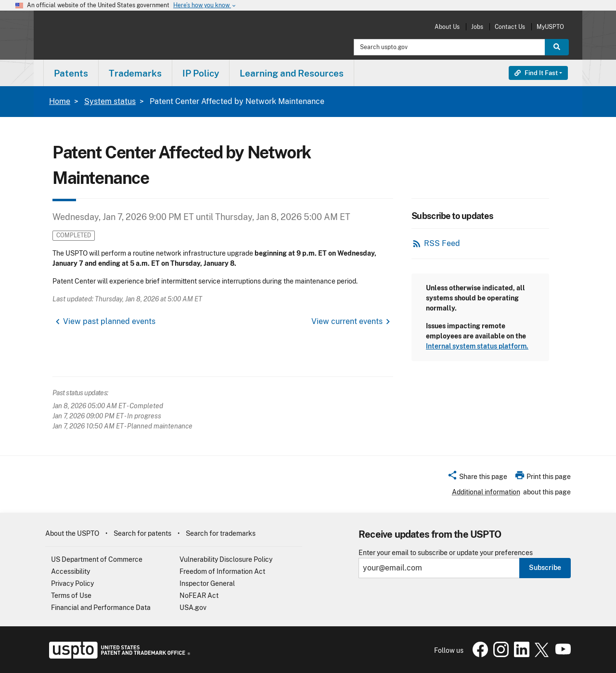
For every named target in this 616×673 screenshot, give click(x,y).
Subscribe (545, 568)
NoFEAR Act (199, 595)
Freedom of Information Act (222, 571)
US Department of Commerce (97, 559)
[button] (477, 478)
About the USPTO (72, 533)
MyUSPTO (550, 27)
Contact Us (510, 27)
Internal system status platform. (477, 346)
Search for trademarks (221, 533)
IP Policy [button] (201, 73)
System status (110, 101)
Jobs (477, 27)
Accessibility (71, 571)
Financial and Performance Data (101, 608)
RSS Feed (442, 243)
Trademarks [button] (135, 73)
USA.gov (193, 608)
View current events (347, 321)
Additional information (486, 492)
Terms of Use (71, 595)
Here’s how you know (205, 6)
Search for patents (142, 533)
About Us (447, 27)
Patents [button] (71, 73)
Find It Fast (536, 73)
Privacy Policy (72, 583)
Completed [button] (74, 235)
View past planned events (109, 321)
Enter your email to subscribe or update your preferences (446, 553)
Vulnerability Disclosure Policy (226, 559)
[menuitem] (71, 73)
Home (60, 101)
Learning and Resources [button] (292, 73)
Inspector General (207, 583)
